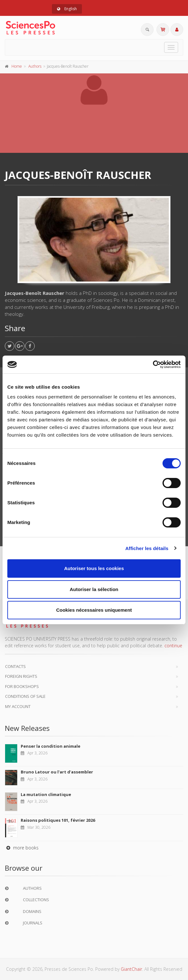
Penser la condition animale (51, 746)
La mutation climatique (46, 794)
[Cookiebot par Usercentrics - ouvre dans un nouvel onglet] (153, 364)
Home (17, 66)
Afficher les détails (147, 548)
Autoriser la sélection (94, 589)
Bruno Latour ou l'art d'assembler (57, 772)
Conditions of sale (25, 696)
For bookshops (22, 686)
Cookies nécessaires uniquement (94, 610)
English (67, 9)
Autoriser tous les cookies (94, 568)
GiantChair (131, 969)
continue (173, 646)
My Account (18, 706)
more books (22, 848)
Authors (35, 66)
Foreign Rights (21, 676)
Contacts (15, 666)
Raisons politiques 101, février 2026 (58, 820)
